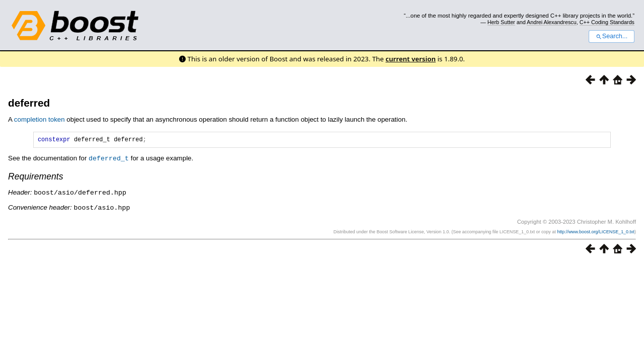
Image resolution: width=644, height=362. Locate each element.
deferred (29, 103)
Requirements (36, 177)
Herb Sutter (501, 22)
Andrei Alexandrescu (552, 22)
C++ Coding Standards (607, 22)
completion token (39, 119)
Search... (612, 36)
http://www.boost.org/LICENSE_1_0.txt (596, 232)
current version (411, 59)
